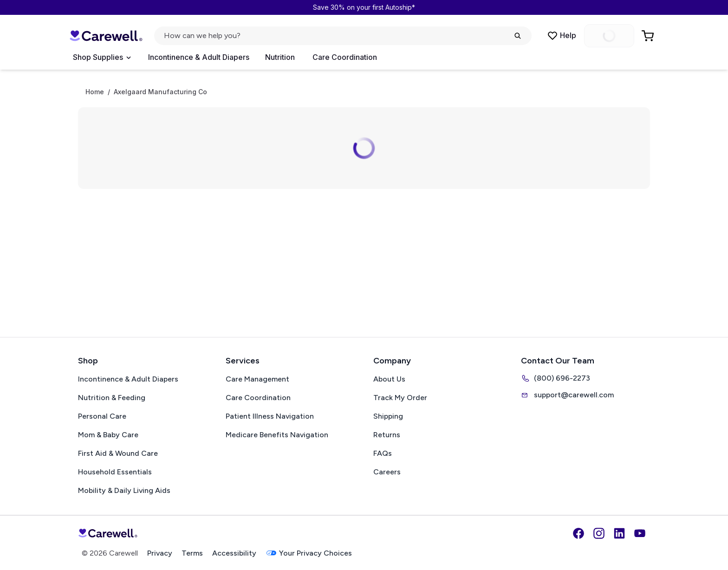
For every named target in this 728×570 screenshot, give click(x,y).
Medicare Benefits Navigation (277, 435)
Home (95, 92)
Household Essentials (115, 472)
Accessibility (234, 553)
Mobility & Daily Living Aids (124, 490)
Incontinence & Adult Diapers (199, 57)
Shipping (388, 416)
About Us (389, 379)
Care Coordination (345, 57)
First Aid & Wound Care (118, 453)
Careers (387, 472)
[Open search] (343, 36)
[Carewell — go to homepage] (106, 36)
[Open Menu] (102, 58)
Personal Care (102, 416)
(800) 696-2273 (556, 378)
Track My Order (400, 398)
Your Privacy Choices (309, 553)
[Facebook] (578, 533)
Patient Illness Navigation (270, 416)
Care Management (257, 379)
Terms (192, 553)
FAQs (383, 453)
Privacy (160, 553)
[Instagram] (599, 533)
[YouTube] (640, 533)
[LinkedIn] (619, 533)
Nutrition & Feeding (112, 398)
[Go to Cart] (649, 36)
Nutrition (280, 57)
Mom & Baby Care (108, 435)
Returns (387, 435)
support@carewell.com (567, 395)
